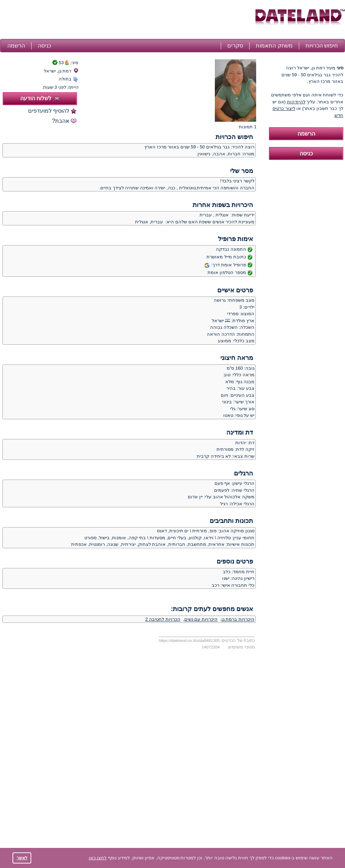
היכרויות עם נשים (201, 619)
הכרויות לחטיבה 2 (163, 619)
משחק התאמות (274, 46)
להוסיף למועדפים (49, 111)
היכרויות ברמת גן (238, 619)
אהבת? (61, 121)
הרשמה (16, 46)
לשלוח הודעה (40, 98)
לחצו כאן (98, 858)
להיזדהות (296, 102)
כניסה (44, 46)
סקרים (235, 46)
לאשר (22, 858)
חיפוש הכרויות (322, 46)
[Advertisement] (127, 20)
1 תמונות (248, 127)
